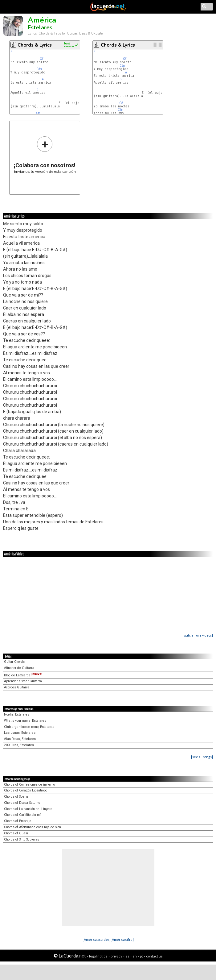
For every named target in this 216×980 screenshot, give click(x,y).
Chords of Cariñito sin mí (22, 815)
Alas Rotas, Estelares (20, 739)
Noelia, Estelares (17, 714)
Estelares (40, 27)
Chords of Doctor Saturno (22, 803)
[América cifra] (122, 939)
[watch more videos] (198, 635)
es (127, 956)
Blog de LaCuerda (23, 675)
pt (141, 956)
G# (42, 59)
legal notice (98, 956)
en (135, 956)
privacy (116, 956)
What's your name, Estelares (25, 721)
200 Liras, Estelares (19, 745)
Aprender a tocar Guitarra (23, 681)
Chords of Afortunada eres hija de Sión (33, 827)
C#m (39, 69)
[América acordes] (97, 939)
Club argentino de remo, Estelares (29, 727)
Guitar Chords (14, 662)
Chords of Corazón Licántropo (26, 790)
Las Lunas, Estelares (20, 733)
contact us (154, 956)
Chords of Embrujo (18, 821)
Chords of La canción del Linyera (28, 809)
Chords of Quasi (16, 833)
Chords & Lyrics (35, 45)
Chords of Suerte (16, 797)
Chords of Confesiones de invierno (29, 785)
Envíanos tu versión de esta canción (45, 155)
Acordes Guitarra (17, 687)
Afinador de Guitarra (19, 668)
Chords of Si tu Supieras (22, 839)
